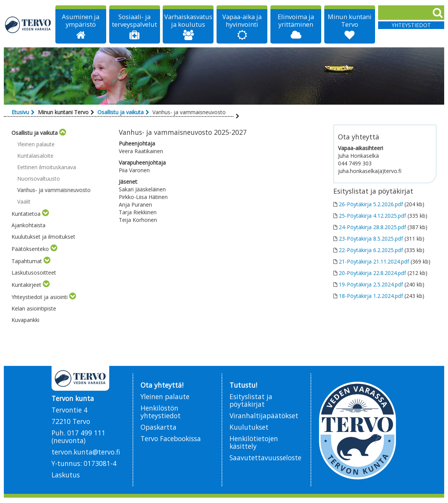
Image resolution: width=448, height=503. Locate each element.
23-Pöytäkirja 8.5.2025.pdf (371, 239)
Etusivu (20, 112)
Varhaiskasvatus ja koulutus (188, 21)
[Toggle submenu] (63, 133)
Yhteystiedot (411, 25)
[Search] (411, 13)
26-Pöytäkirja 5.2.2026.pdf (371, 204)
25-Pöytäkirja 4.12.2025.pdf (372, 216)
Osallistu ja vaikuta (120, 112)
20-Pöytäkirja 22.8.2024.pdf (372, 273)
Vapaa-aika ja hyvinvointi (242, 21)
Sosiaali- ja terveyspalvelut (134, 21)
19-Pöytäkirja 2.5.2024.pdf (371, 284)
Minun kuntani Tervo (350, 21)
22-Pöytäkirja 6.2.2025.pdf (371, 250)
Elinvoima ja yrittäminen (296, 21)
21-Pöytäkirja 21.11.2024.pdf (374, 261)
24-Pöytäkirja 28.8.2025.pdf (372, 227)
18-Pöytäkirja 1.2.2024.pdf (371, 296)
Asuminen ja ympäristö (81, 21)
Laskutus (66, 475)
